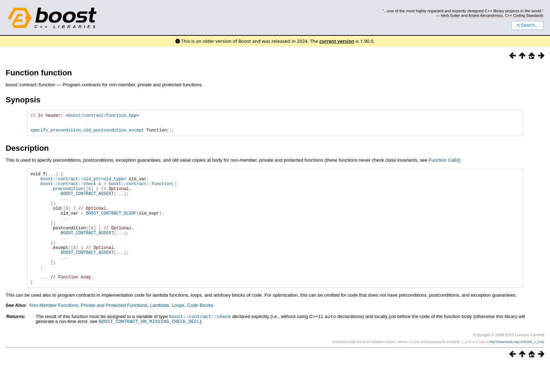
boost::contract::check (200, 345)
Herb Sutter (451, 15)
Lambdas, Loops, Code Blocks (182, 334)
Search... (527, 25)
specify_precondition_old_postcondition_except (87, 134)
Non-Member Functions (54, 334)
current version (337, 41)
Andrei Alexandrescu (486, 15)
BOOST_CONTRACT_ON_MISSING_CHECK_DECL (149, 349)
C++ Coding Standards (524, 15)
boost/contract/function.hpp (102, 116)
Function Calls (443, 164)
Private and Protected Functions (114, 334)
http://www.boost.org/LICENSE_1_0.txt (516, 370)
